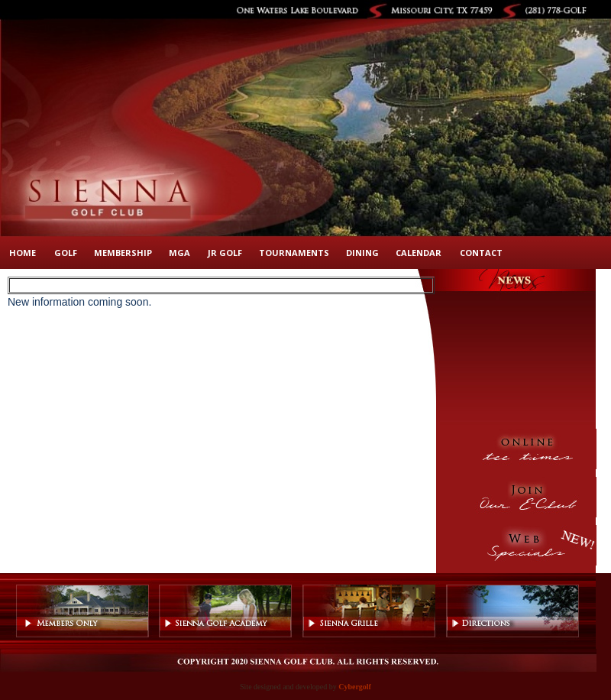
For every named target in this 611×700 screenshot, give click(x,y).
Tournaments (294, 253)
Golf (66, 253)
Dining (362, 253)
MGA (179, 253)
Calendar (419, 253)
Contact (481, 253)
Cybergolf (355, 687)
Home (23, 253)
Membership (123, 253)
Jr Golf (225, 253)
